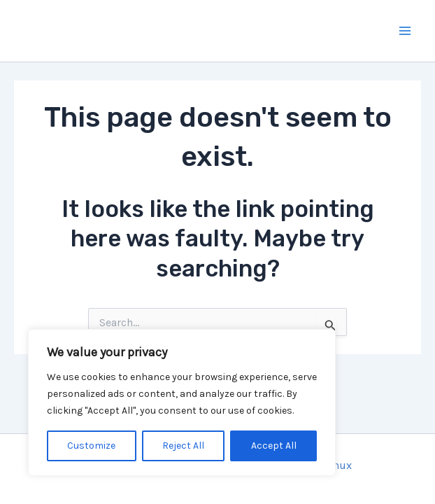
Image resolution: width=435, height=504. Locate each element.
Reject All (183, 446)
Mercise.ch (98, 30)
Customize (91, 446)
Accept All (274, 446)
